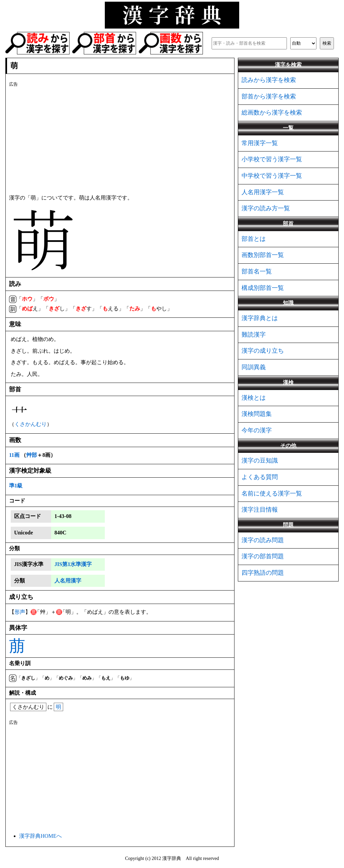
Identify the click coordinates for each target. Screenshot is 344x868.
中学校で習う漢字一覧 (272, 176)
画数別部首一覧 (263, 255)
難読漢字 (254, 335)
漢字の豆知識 (260, 461)
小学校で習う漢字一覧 (272, 159)
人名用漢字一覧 (263, 192)
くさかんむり (31, 424)
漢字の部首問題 (263, 556)
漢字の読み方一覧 (266, 208)
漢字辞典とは (260, 318)
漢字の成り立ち (263, 351)
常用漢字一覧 (260, 143)
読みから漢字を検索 (269, 80)
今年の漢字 (257, 430)
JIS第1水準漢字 (73, 564)
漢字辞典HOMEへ (40, 836)
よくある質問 (260, 477)
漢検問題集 (257, 414)
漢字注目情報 (260, 510)
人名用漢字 (68, 581)
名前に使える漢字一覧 (272, 493)
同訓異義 (254, 367)
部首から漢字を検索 (269, 96)
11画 (14, 455)
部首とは (254, 239)
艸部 (32, 455)
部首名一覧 (257, 271)
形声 (20, 612)
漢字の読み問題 (263, 540)
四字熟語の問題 (263, 573)
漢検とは (254, 398)
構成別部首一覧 (263, 288)
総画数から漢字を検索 (272, 113)
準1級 (16, 486)
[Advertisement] (120, 139)
